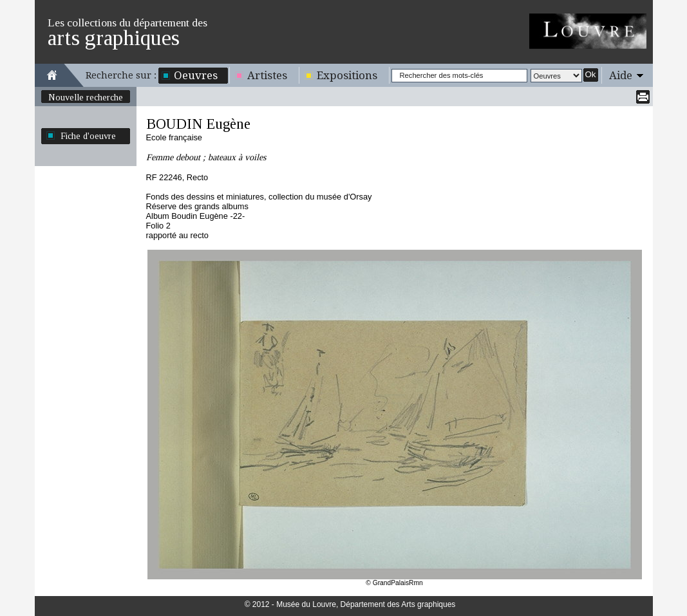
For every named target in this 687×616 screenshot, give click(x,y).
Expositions (347, 75)
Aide (621, 75)
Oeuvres (196, 75)
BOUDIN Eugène (198, 124)
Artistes (267, 75)
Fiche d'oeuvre (88, 136)
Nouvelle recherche (86, 97)
